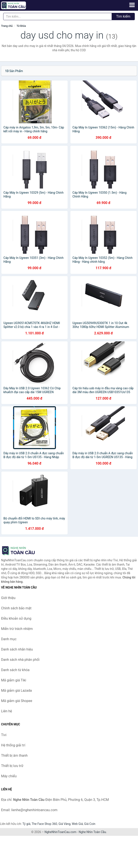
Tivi (4, 735)
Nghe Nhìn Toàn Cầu (92, 832)
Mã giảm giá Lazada (16, 691)
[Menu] (132, 5)
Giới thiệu (8, 598)
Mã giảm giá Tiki (14, 680)
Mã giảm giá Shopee (17, 701)
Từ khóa (21, 26)
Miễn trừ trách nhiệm (17, 629)
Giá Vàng (64, 824)
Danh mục (9, 639)
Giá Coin (90, 824)
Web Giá (77, 824)
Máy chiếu (9, 776)
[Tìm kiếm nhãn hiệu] (58, 17)
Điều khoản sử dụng (16, 618)
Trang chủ (7, 26)
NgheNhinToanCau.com (61, 832)
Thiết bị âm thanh (14, 756)
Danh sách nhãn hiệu (17, 649)
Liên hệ (7, 711)
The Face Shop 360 (44, 824)
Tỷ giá (26, 824)
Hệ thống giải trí (13, 745)
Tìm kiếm (123, 16)
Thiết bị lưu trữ (12, 766)
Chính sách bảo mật (16, 608)
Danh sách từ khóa (15, 670)
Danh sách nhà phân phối (20, 660)
